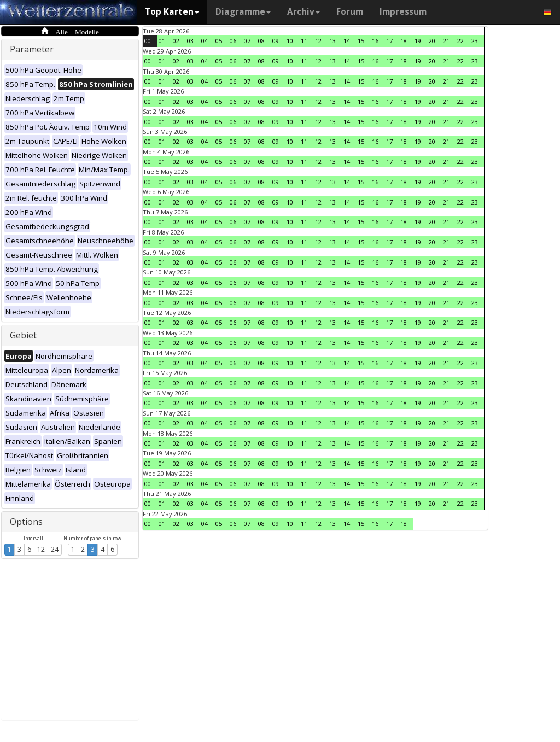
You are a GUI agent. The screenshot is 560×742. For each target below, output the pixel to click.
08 (261, 41)
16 (375, 41)
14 (347, 41)
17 (389, 41)
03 (190, 41)
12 (41, 549)
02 (176, 41)
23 (475, 41)
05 (219, 41)
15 (361, 41)
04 (205, 41)
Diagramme (243, 12)
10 (290, 41)
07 (247, 41)
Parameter (32, 49)
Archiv (304, 12)
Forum (350, 12)
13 (332, 41)
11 (304, 41)
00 (148, 41)
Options (26, 522)
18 (404, 41)
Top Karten (172, 12)
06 (233, 41)
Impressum (403, 12)
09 (276, 41)
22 (460, 41)
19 (418, 41)
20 (432, 41)
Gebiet (23, 335)
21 (446, 41)
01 (162, 41)
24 (55, 549)
